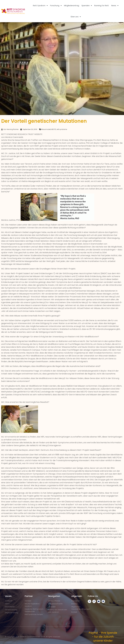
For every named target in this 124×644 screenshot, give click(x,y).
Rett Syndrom (40, 6)
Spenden (87, 6)
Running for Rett (102, 5)
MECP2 (54, 129)
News (115, 6)
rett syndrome (62, 129)
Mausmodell (46, 129)
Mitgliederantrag (72, 5)
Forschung (56, 6)
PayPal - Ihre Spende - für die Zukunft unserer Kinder (103, 637)
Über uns (76, 17)
